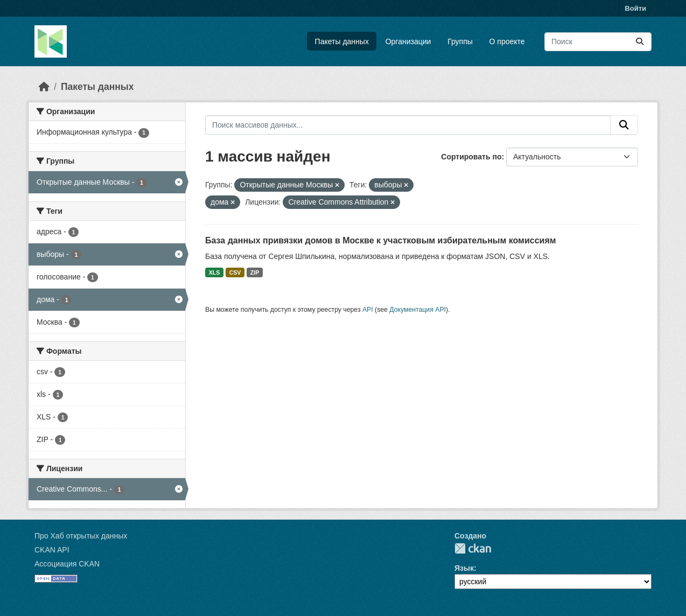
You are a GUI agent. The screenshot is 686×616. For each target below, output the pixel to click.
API (368, 310)
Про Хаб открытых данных (81, 536)
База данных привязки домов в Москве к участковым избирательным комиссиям (381, 240)
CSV (235, 272)
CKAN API (52, 550)
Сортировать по (471, 157)
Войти (635, 8)
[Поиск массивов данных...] (598, 42)
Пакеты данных (342, 41)
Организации (408, 41)
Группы (460, 41)
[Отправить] (640, 42)
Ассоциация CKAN (67, 564)
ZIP (255, 272)
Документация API (418, 310)
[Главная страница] (44, 87)
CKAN (473, 548)
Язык (464, 568)
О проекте (507, 41)
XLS (214, 272)
